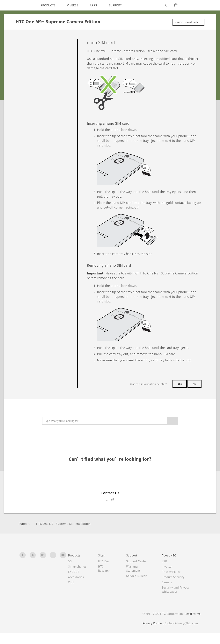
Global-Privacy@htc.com (180, 634)
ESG (166, 572)
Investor (169, 577)
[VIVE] (195, 5)
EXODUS (75, 583)
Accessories (77, 588)
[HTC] (24, 5)
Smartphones (78, 577)
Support (25, 534)
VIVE (72, 593)
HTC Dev (106, 572)
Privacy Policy (173, 583)
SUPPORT (122, 5)
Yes (179, 394)
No (194, 394)
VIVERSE (76, 5)
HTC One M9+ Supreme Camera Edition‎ (68, 534)
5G (70, 572)
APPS (99, 5)
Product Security (175, 588)
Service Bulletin (139, 587)
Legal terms (192, 625)
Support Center (139, 572)
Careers (168, 593)
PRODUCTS (49, 5)
